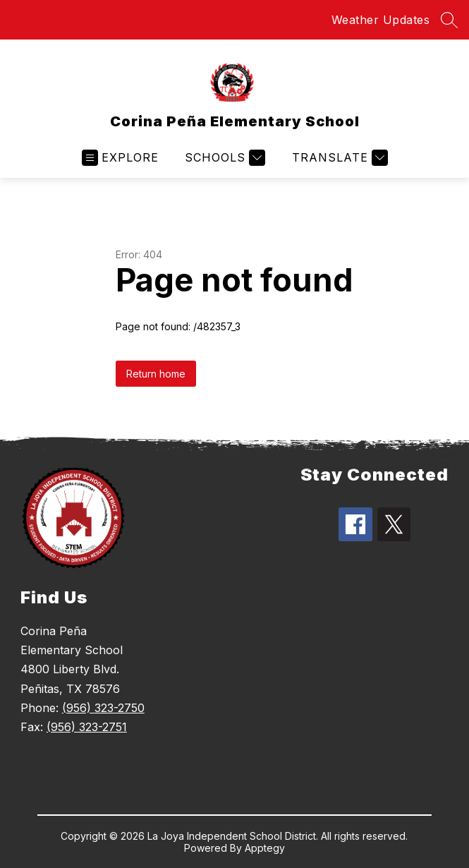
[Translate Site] (338, 158)
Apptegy (265, 848)
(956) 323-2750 (103, 708)
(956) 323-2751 (87, 727)
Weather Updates (381, 20)
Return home (156, 374)
